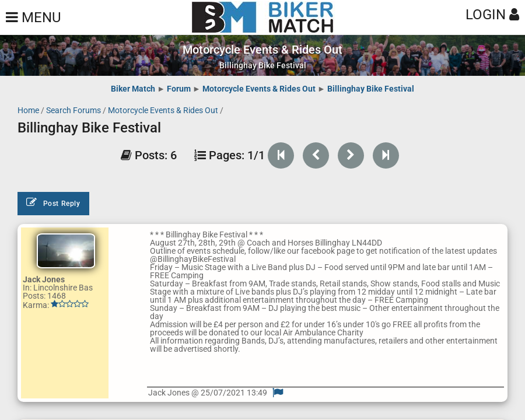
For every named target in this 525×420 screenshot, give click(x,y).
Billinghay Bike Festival (371, 89)
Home (28, 110)
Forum (179, 89)
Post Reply (53, 202)
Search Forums (73, 110)
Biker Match (133, 89)
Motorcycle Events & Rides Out (259, 89)
